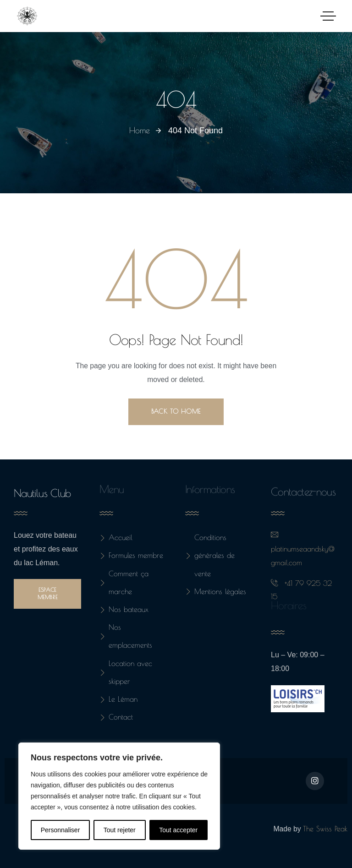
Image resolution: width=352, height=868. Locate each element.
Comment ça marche (124, 582)
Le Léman (118, 699)
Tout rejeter (120, 830)
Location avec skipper (126, 672)
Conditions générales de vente (210, 555)
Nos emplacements (126, 636)
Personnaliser (60, 830)
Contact (116, 717)
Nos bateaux (124, 609)
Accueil (116, 537)
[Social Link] (315, 781)
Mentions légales (216, 591)
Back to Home (176, 411)
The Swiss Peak (325, 829)
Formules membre (131, 555)
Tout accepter (178, 830)
